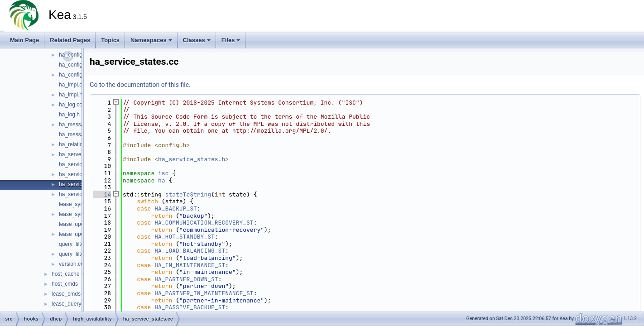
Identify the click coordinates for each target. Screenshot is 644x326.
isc (163, 173)
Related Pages (70, 40)
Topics (110, 40)
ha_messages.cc (79, 125)
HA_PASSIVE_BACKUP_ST (190, 307)
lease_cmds (66, 294)
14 (102, 194)
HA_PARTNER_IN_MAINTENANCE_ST (204, 293)
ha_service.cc (75, 164)
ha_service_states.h (192, 159)
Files (231, 40)
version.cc (71, 264)
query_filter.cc (76, 244)
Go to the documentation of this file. (140, 85)
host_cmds (65, 284)
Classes (197, 40)
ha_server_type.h (80, 154)
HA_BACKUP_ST (176, 209)
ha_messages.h (78, 134)
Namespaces (151, 40)
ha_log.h (69, 115)
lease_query (66, 304)
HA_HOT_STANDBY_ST (185, 237)
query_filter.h (74, 254)
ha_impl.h (71, 95)
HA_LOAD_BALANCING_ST (190, 251)
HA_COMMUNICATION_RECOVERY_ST (204, 223)
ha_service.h (74, 174)
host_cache (65, 274)
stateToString (188, 194)
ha (162, 180)
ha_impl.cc (72, 85)
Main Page (24, 40)
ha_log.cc (70, 105)
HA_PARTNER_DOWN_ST (186, 279)
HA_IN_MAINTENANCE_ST (190, 265)
